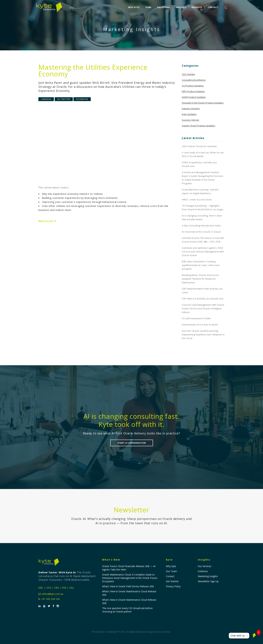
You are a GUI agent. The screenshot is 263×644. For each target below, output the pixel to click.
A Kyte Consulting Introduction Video (201, 226)
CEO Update (188, 74)
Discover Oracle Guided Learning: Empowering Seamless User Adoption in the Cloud (203, 335)
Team (148, 7)
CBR (56, 588)
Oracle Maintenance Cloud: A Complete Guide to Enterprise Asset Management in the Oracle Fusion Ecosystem (130, 578)
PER (64, 588)
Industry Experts (191, 108)
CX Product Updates (193, 86)
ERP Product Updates (193, 91)
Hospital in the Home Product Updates (203, 103)
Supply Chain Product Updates (199, 126)
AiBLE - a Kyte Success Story (197, 199)
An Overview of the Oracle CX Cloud (201, 232)
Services (181, 7)
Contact (213, 7)
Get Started (172, 581)
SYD (49, 588)
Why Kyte (134, 7)
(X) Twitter (64, 99)
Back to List (47, 221)
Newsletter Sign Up (208, 581)
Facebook (82, 99)
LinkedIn (46, 99)
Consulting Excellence (194, 80)
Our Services (205, 566)
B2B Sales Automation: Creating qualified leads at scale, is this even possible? (201, 265)
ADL (72, 588)
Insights (197, 7)
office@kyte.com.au (51, 594)
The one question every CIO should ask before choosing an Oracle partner (127, 610)
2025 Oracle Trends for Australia (199, 146)
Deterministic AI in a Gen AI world (200, 325)
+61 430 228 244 (49, 599)
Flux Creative (164, 632)
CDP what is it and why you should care (203, 299)
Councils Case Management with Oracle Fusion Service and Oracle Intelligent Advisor (203, 308)
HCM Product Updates (194, 97)
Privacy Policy (173, 586)
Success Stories (191, 120)
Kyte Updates (189, 114)
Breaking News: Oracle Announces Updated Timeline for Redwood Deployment (200, 279)
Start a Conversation (132, 443)
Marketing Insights (208, 576)
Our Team (171, 571)
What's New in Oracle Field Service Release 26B (128, 586)
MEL (41, 588)
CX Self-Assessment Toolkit (196, 318)
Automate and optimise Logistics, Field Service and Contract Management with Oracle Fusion (203, 252)
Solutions (163, 7)
